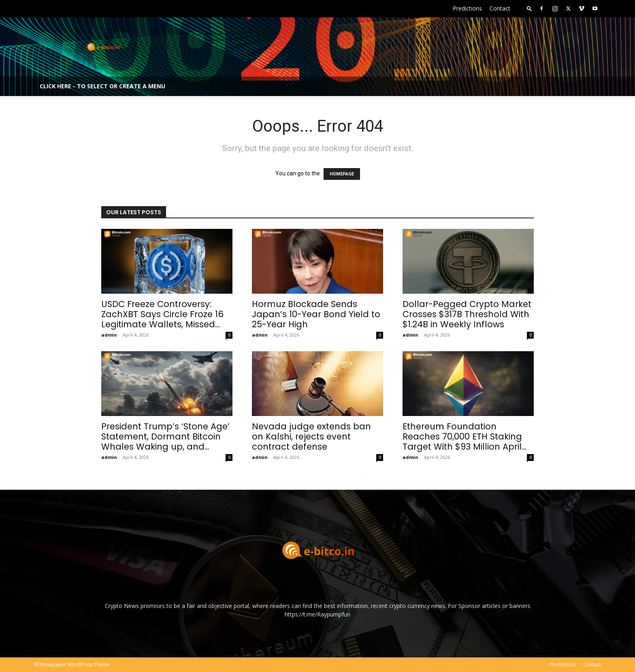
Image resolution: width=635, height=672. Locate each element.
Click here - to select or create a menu (102, 86)
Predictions (467, 8)
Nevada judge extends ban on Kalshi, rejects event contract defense (311, 436)
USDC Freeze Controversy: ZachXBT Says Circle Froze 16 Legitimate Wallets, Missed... (162, 314)
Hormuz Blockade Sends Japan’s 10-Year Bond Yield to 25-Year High (316, 314)
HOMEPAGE (342, 174)
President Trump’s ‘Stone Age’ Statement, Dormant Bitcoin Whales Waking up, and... (165, 436)
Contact (500, 8)
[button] (529, 8)
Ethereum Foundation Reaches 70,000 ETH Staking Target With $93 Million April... (465, 436)
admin (109, 335)
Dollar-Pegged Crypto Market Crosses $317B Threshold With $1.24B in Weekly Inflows (467, 314)
